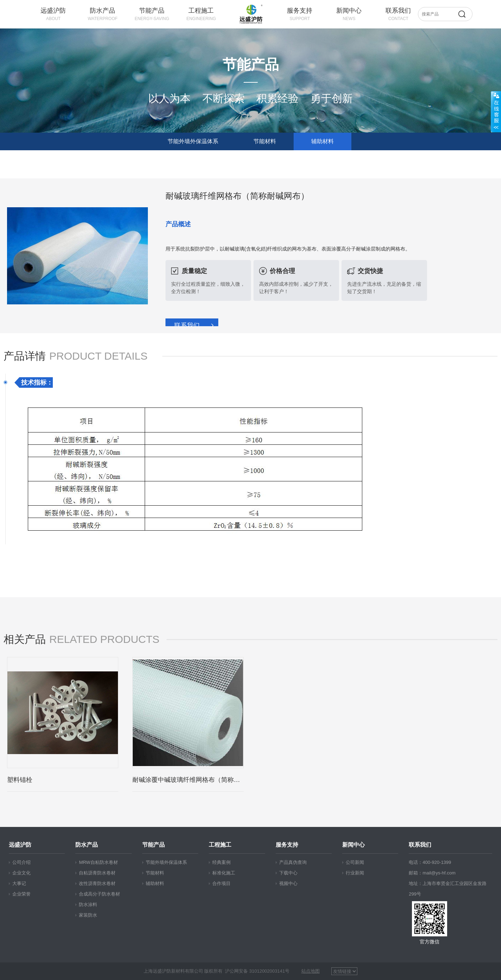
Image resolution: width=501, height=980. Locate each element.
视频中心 (288, 883)
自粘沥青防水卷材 (97, 873)
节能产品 (154, 845)
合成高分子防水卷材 (99, 894)
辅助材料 (322, 141)
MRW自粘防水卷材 (98, 862)
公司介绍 (21, 862)
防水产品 (87, 845)
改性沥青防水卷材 (97, 883)
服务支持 (287, 845)
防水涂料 (88, 905)
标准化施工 (224, 873)
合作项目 (221, 883)
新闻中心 (353, 845)
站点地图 (311, 971)
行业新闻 (355, 873)
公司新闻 (355, 862)
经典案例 (221, 862)
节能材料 (265, 141)
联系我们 (187, 325)
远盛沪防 (20, 845)
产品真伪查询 (293, 862)
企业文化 (21, 873)
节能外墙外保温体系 (193, 141)
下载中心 (288, 873)
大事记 (19, 883)
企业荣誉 (21, 894)
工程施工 (220, 845)
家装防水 (88, 915)
